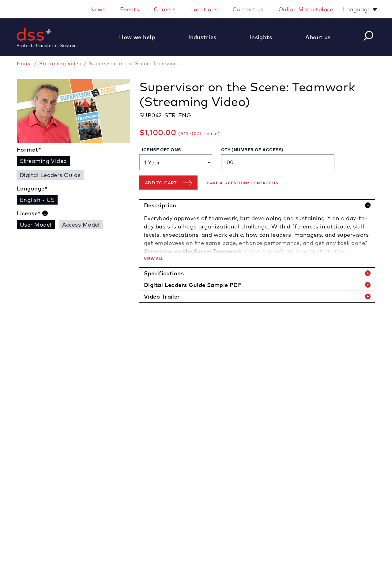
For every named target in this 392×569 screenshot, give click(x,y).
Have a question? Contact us (242, 183)
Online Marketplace (306, 9)
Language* (32, 188)
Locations (204, 9)
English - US (37, 200)
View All (154, 259)
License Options (160, 150)
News (98, 9)
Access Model (81, 225)
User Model (36, 225)
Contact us (248, 9)
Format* (29, 150)
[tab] (257, 205)
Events (130, 9)
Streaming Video (60, 63)
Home (24, 63)
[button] (140, 37)
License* (32, 213)
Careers (165, 9)
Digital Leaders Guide (50, 175)
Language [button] (358, 9)
